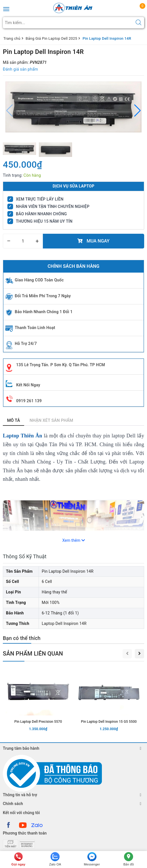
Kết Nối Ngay (28, 385)
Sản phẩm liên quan (33, 654)
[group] (73, 107)
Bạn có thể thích (22, 638)
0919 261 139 (29, 401)
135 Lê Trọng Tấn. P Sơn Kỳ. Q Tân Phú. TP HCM (61, 365)
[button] (137, 111)
